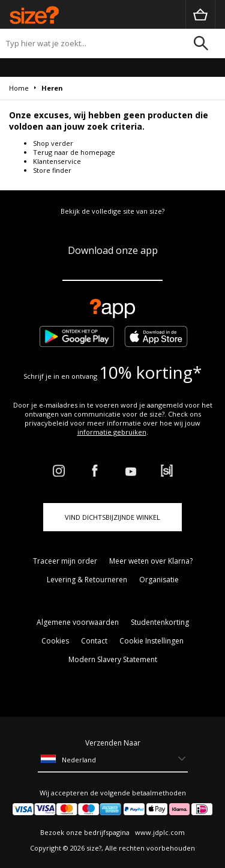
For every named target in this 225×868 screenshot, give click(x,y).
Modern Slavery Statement (113, 659)
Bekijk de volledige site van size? (112, 211)
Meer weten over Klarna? (151, 561)
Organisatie (159, 580)
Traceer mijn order (65, 561)
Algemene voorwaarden (78, 622)
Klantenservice (57, 161)
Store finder (52, 170)
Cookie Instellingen (151, 641)
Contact (94, 641)
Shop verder (53, 143)
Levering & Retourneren (87, 580)
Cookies (55, 641)
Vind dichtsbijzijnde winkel (112, 517)
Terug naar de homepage (74, 152)
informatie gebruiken (112, 432)
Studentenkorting (160, 622)
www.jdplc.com (159, 832)
